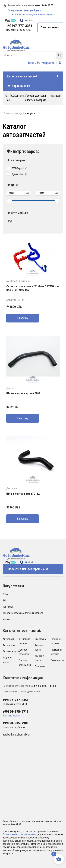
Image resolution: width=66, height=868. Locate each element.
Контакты (20, 96)
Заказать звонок (50, 27)
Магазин (56, 96)
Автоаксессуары (12, 651)
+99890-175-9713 (16, 712)
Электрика (40, 639)
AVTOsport (12, 281)
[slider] (9, 201)
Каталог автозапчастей (33, 76)
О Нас (6, 594)
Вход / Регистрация (46, 63)
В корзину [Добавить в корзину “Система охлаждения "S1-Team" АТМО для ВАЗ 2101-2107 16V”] (23, 318)
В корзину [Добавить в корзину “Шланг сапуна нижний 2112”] (23, 519)
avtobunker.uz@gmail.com (17, 735)
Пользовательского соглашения (20, 834)
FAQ (12, 96)
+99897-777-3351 (19, 26)
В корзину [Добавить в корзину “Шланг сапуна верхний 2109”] (23, 418)
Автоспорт (8, 639)
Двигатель (24, 281)
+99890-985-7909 (16, 723)
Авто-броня (9, 645)
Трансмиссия (57, 660)
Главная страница (13, 113)
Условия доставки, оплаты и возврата (33, 14)
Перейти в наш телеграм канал (28, 569)
